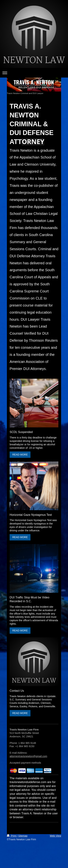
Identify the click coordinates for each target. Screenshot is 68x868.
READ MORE (20, 455)
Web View (55, 836)
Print (12, 836)
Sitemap (23, 836)
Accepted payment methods (25, 763)
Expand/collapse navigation (34, 73)
